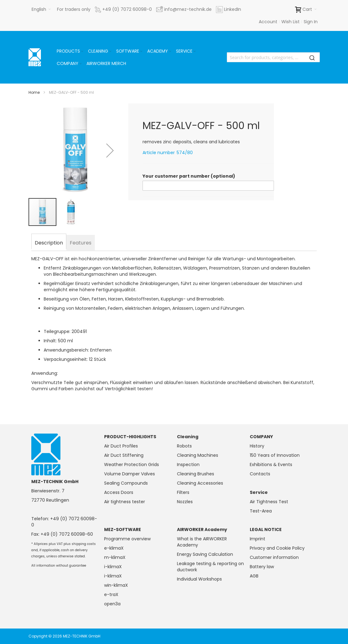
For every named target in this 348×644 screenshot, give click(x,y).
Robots (184, 446)
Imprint (258, 539)
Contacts (260, 474)
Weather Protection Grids (132, 465)
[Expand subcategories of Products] (82, 52)
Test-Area (261, 511)
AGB (254, 576)
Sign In (311, 22)
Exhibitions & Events (271, 465)
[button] (41, 9)
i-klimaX (113, 567)
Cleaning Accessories (200, 483)
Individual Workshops (199, 579)
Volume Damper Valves (130, 474)
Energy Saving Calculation (205, 554)
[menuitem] (70, 51)
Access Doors (119, 492)
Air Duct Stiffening (124, 455)
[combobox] (273, 57)
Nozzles (185, 502)
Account (268, 22)
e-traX (111, 594)
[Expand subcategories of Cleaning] (110, 52)
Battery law (262, 567)
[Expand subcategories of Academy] (170, 52)
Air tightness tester (125, 502)
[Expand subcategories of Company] (81, 64)
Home (34, 92)
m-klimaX (115, 557)
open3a (112, 604)
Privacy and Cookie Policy (277, 548)
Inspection (188, 465)
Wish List (291, 22)
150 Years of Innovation (275, 455)
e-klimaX (114, 548)
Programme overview (127, 539)
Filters (183, 492)
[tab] (49, 242)
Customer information (274, 557)
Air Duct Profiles (121, 446)
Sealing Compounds (126, 483)
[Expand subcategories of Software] (141, 52)
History (257, 446)
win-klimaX (116, 585)
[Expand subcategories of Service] (195, 52)
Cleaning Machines (198, 455)
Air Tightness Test (269, 502)
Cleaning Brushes (196, 474)
